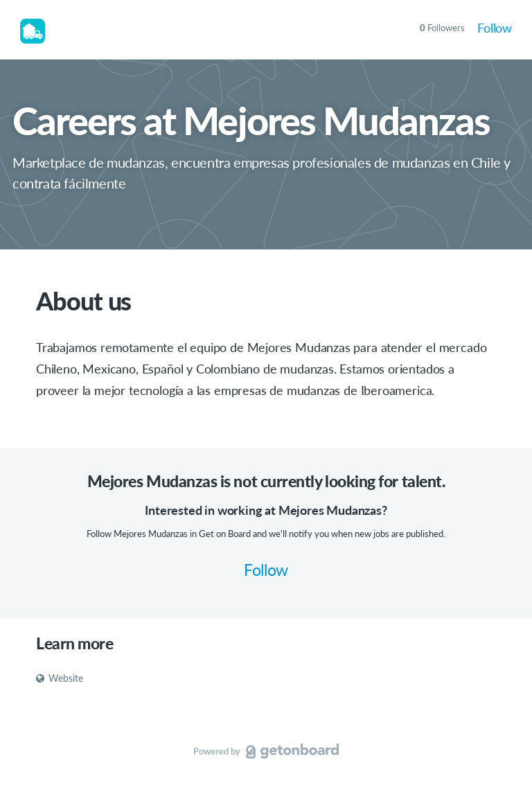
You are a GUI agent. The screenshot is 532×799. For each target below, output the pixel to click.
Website (60, 678)
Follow (495, 28)
